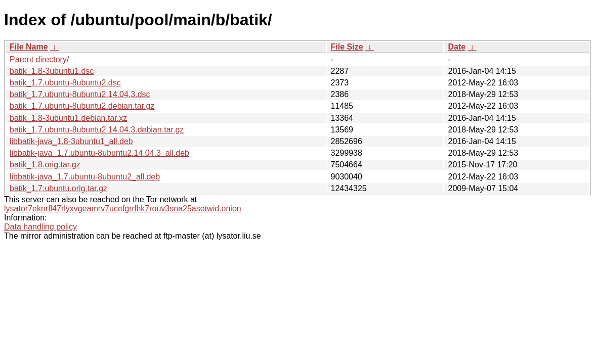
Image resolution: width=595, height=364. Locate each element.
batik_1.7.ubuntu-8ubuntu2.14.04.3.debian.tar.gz (97, 130)
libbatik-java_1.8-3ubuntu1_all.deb (71, 141)
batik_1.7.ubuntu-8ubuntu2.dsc (65, 83)
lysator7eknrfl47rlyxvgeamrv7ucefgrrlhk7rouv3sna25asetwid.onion (123, 209)
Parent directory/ (39, 59)
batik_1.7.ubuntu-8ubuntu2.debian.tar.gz (82, 106)
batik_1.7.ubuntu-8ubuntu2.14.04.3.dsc (80, 94)
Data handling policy (40, 227)
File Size (347, 47)
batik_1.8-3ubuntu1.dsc (52, 71)
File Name (29, 47)
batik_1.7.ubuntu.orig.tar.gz (58, 188)
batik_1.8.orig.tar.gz (45, 165)
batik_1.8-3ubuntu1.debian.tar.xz (68, 118)
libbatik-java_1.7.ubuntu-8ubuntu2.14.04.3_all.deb (99, 153)
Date (457, 47)
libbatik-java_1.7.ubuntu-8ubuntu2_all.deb (85, 177)
